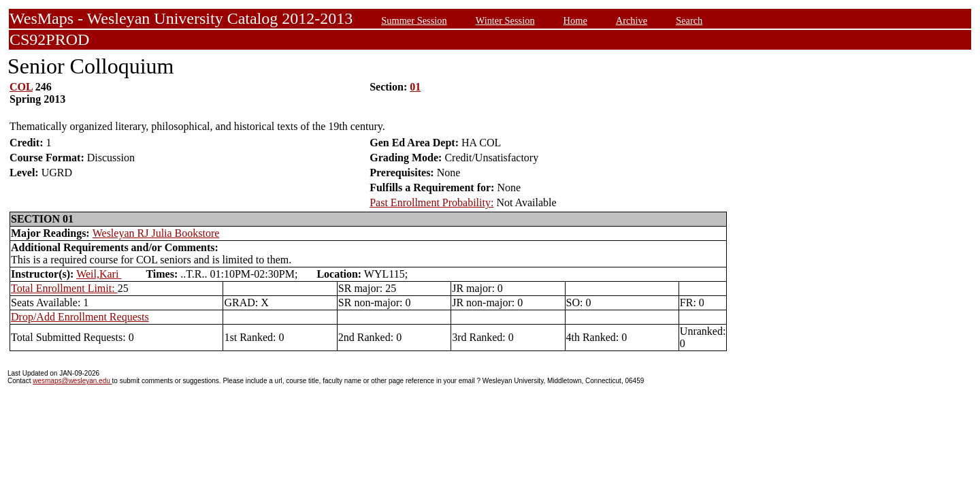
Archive (632, 20)
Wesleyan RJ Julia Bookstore (156, 233)
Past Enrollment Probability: (431, 202)
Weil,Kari (99, 274)
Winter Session (505, 20)
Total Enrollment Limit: (64, 288)
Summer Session (414, 20)
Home (575, 20)
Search (689, 20)
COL (21, 87)
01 (415, 87)
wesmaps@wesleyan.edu (72, 381)
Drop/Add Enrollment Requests (80, 317)
